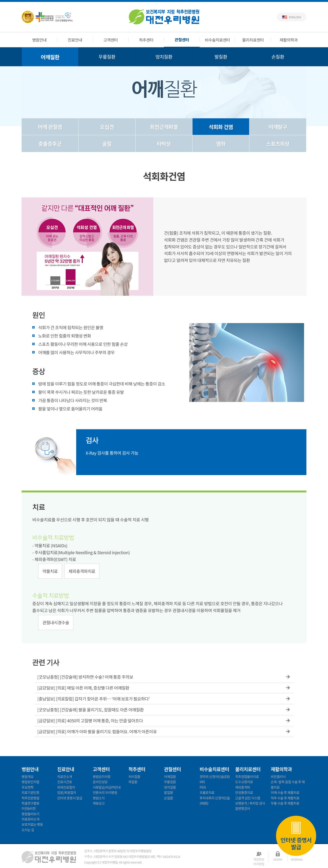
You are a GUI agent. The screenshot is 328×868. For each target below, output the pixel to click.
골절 (107, 143)
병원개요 (28, 777)
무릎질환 (107, 57)
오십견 (107, 127)
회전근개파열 (164, 127)
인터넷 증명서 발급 (296, 835)
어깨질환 (50, 57)
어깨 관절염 (50, 127)
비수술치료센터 (217, 40)
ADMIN (278, 859)
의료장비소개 (30, 819)
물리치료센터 (253, 40)
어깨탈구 (278, 127)
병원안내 (40, 40)
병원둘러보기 (30, 814)
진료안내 (75, 40)
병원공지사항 (102, 777)
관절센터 (182, 40)
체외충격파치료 (82, 571)
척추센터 (146, 40)
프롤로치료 (207, 792)
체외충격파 (243, 787)
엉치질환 (164, 57)
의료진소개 (65, 777)
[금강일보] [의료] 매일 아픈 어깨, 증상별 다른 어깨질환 (164, 688)
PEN (203, 787)
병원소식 (99, 798)
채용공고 (99, 803)
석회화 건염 (221, 127)
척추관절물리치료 (247, 777)
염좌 (221, 143)
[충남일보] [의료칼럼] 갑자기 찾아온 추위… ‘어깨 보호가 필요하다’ (164, 699)
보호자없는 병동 (32, 824)
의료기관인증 (30, 792)
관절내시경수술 (56, 622)
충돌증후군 (50, 143)
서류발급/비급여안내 (107, 787)
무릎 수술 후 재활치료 (285, 803)
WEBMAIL (297, 859)
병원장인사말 (30, 782)
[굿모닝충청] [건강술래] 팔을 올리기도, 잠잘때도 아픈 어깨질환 (164, 710)
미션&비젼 (29, 808)
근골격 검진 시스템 (248, 798)
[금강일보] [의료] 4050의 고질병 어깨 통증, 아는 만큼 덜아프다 (164, 721)
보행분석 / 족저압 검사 (250, 803)
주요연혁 (28, 787)
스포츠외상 (278, 143)
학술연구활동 (30, 803)
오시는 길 (28, 830)
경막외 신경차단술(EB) (215, 777)
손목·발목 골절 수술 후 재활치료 (288, 784)
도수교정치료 (244, 782)
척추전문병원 (30, 798)
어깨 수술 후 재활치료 (285, 792)
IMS (202, 782)
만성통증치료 (244, 792)
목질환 (133, 782)
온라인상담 (100, 782)
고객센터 (111, 40)
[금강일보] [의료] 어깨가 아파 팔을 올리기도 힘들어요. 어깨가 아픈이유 (164, 732)
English (295, 17)
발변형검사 (243, 808)
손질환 (278, 57)
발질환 (221, 57)
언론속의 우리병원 (105, 792)
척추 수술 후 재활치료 (285, 798)
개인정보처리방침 (259, 859)
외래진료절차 (66, 787)
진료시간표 (65, 782)
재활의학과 (289, 40)
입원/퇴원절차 (67, 792)
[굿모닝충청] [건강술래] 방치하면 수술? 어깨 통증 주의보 (164, 677)
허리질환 (134, 777)
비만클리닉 (278, 777)
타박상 (164, 143)
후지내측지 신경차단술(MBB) (215, 801)
